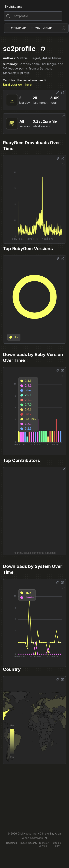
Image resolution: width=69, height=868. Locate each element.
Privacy (23, 843)
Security (33, 843)
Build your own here (17, 85)
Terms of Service (44, 844)
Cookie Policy (57, 844)
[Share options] (58, 93)
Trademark (12, 843)
